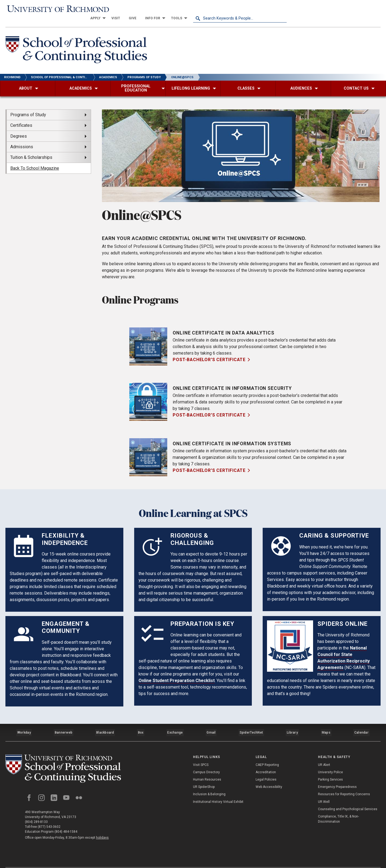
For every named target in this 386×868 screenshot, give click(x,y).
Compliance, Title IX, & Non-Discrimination (338, 807)
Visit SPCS (201, 752)
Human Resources (207, 767)
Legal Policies (266, 767)
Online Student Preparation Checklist (177, 672)
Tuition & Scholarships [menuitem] (31, 149)
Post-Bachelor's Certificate (209, 351)
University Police (330, 760)
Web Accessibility (269, 775)
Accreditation (266, 760)
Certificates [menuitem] (21, 117)
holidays (102, 827)
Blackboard (105, 722)
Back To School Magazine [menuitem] (35, 160)
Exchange (176, 722)
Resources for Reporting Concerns (344, 782)
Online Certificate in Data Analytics (224, 324)
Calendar (362, 722)
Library (292, 722)
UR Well (324, 789)
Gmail (212, 722)
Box (141, 722)
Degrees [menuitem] (19, 127)
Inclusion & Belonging (209, 782)
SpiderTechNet (252, 722)
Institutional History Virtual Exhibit (218, 789)
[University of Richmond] (52, 9)
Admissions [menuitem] (22, 138)
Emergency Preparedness (337, 775)
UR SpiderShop (204, 775)
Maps (326, 722)
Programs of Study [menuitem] (28, 106)
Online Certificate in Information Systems (234, 435)
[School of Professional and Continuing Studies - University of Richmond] (66, 757)
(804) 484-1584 (66, 821)
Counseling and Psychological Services (348, 797)
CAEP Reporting (267, 752)
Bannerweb (64, 722)
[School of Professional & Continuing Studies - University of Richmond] (79, 42)
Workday (24, 722)
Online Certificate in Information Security (234, 380)
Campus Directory (206, 760)
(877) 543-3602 (49, 816)
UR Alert (324, 752)
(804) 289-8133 (36, 811)
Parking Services (330, 767)
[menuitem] (190, 9)
